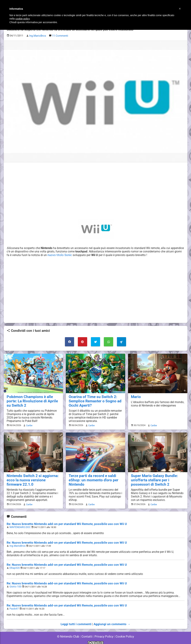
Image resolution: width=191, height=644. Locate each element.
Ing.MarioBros (17, 542)
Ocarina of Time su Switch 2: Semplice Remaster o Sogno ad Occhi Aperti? (93, 399)
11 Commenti (59, 35)
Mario (135, 395)
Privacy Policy (104, 631)
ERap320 (14, 564)
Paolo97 (14, 604)
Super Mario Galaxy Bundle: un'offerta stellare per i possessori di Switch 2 (157, 477)
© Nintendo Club (70, 631)
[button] (180, 9)
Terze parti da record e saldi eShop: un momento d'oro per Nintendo (91, 477)
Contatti (88, 631)
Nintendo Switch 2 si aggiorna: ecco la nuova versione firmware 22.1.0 (32, 477)
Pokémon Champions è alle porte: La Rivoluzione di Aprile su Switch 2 (33, 399)
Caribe (29, 423)
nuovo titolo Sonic (75, 254)
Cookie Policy (123, 631)
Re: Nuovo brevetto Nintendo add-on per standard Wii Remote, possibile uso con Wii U (62, 521)
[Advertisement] (96, 190)
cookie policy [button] (23, 19)
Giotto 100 (15, 582)
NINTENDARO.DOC (19, 524)
